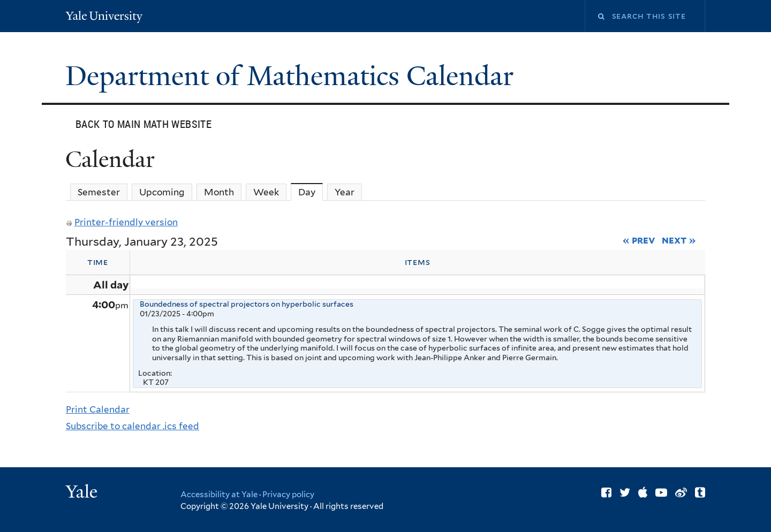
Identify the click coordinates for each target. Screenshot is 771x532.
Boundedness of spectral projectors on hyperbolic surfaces (247, 304)
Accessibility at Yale (219, 495)
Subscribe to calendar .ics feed (133, 426)
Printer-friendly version (122, 222)
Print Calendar (98, 409)
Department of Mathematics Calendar (293, 76)
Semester (99, 192)
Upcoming (162, 192)
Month (219, 192)
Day (311, 192)
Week (266, 192)
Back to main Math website (143, 124)
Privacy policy (288, 495)
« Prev (639, 240)
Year (345, 192)
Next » (679, 240)
